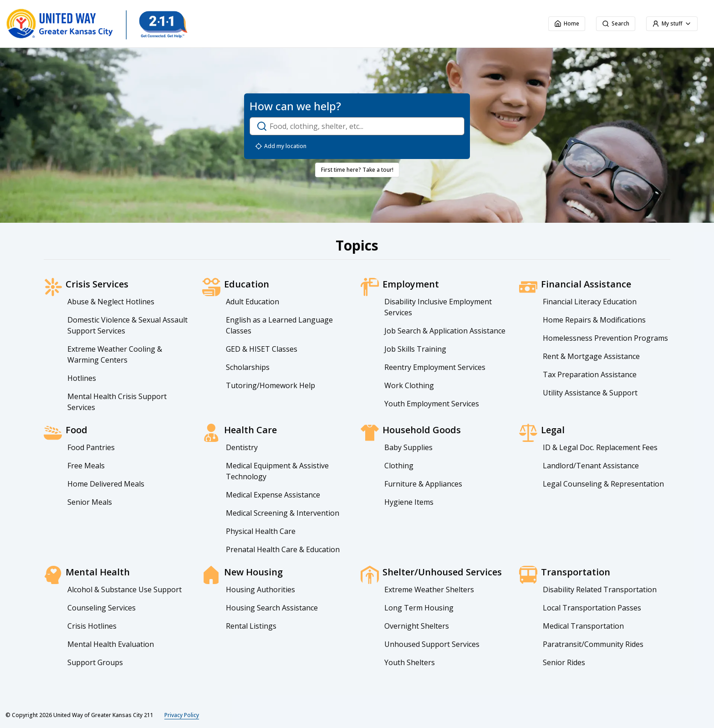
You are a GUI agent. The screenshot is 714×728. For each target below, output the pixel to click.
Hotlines (82, 378)
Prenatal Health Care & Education (283, 549)
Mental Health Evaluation (111, 644)
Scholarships (248, 367)
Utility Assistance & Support (590, 393)
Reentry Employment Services (435, 367)
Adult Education (252, 302)
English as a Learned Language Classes (279, 325)
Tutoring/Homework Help (270, 385)
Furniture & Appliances (423, 484)
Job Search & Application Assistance (445, 331)
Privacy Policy (182, 715)
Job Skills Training (415, 349)
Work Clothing (409, 385)
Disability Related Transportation (600, 590)
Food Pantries (91, 447)
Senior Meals (90, 502)
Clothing (399, 466)
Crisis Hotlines (92, 626)
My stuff (672, 23)
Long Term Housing (419, 608)
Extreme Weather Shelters (429, 590)
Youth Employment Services (432, 404)
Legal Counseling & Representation (603, 484)
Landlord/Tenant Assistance (591, 466)
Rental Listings (251, 626)
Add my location (281, 146)
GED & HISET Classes (262, 349)
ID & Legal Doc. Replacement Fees (600, 447)
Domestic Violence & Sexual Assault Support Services (127, 325)
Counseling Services (102, 608)
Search (616, 23)
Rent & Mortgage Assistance (591, 356)
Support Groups (95, 662)
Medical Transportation (583, 626)
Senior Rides (564, 662)
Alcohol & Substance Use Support (125, 590)
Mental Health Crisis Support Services (117, 402)
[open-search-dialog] (357, 126)
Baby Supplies (408, 447)
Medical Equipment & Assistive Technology (277, 471)
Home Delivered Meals (106, 484)
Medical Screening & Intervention (283, 513)
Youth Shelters (410, 662)
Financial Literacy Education (590, 302)
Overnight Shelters (417, 626)
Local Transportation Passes (592, 608)
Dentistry (242, 447)
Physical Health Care (261, 531)
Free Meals (86, 466)
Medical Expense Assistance (273, 495)
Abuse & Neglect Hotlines (111, 302)
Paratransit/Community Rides (593, 644)
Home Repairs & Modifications (594, 320)
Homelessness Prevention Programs (605, 338)
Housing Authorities (260, 590)
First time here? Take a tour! (357, 170)
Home (567, 23)
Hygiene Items (409, 502)
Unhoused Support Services (432, 644)
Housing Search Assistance (272, 608)
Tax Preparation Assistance (590, 374)
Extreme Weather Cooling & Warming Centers (115, 354)
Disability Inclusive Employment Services (438, 307)
